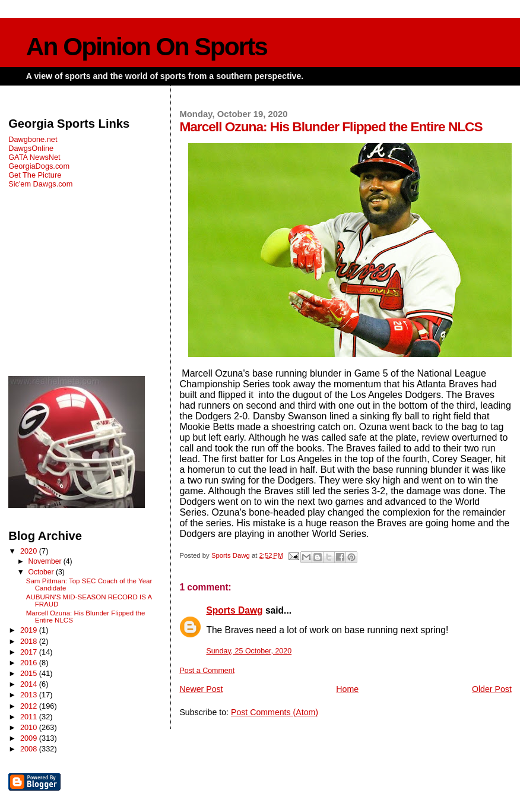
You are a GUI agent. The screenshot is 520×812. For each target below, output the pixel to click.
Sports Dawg (234, 610)
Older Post (492, 689)
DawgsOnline (31, 148)
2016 (30, 663)
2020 (30, 551)
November (45, 561)
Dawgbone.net (33, 139)
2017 (30, 652)
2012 (30, 706)
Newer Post (201, 689)
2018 (30, 641)
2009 (30, 738)
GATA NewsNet (34, 157)
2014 (30, 684)
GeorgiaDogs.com (39, 166)
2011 (30, 717)
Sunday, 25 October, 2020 (249, 651)
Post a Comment (207, 671)
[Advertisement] (86, 282)
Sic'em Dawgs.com (40, 184)
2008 (30, 749)
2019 (30, 630)
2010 (30, 727)
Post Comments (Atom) (275, 712)
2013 (30, 695)
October (42, 572)
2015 (30, 673)
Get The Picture (35, 175)
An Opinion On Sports (147, 47)
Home (347, 689)
